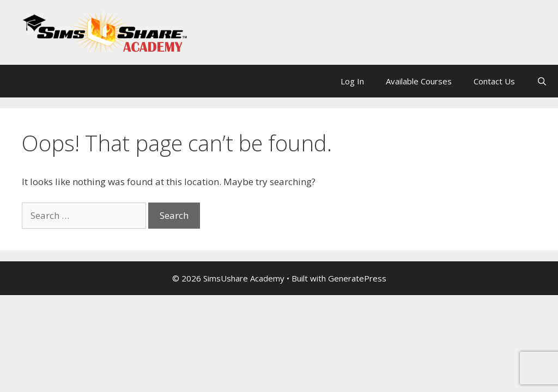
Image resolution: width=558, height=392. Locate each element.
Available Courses (419, 81)
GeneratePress (357, 278)
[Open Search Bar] (542, 81)
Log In (352, 81)
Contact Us (494, 81)
